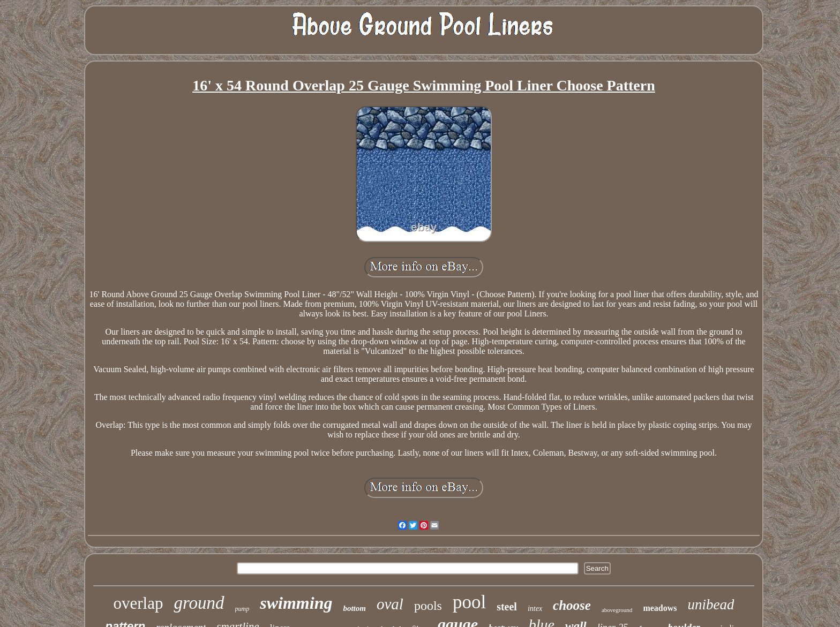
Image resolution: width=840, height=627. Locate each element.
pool (469, 602)
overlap (138, 603)
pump (242, 609)
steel (507, 607)
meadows (660, 608)
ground (199, 603)
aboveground (617, 610)
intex (535, 609)
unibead (711, 605)
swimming (296, 603)
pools (428, 606)
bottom (354, 608)
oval (390, 604)
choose (572, 605)
